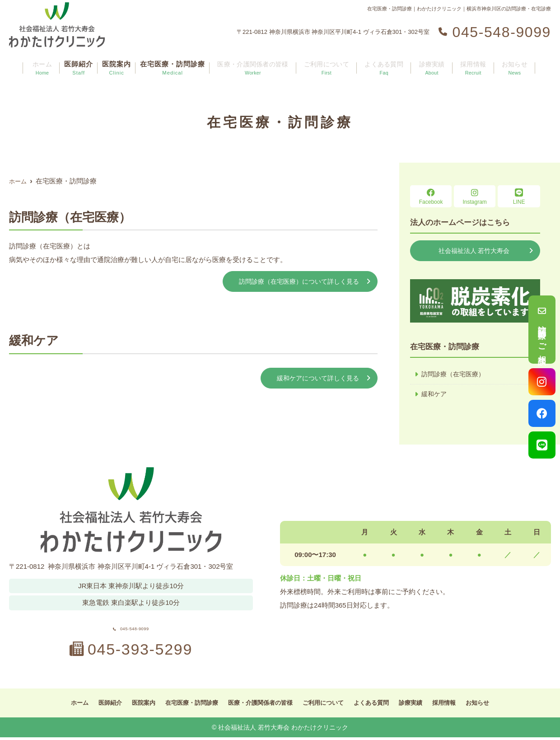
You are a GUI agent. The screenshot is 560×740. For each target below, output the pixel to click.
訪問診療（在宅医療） (455, 375)
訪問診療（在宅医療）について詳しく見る (295, 282)
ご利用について (331, 63)
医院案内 (120, 63)
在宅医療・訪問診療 (176, 63)
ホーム (48, 63)
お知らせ (509, 63)
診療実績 (433, 63)
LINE (519, 197)
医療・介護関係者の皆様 (257, 63)
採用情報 (471, 63)
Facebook (431, 197)
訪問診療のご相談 (542, 330)
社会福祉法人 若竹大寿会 (474, 251)
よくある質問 (387, 63)
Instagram (475, 197)
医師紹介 (82, 63)
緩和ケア (435, 396)
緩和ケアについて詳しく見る (315, 379)
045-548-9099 (131, 627)
